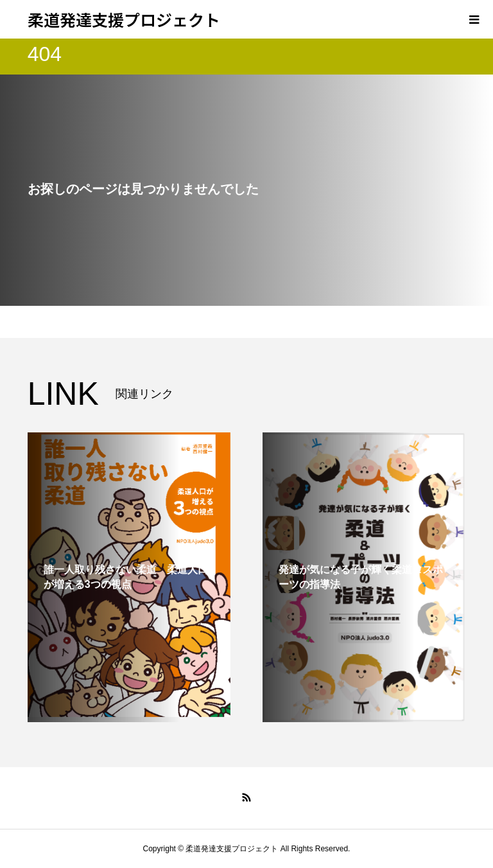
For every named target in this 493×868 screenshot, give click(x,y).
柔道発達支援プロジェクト (124, 19)
